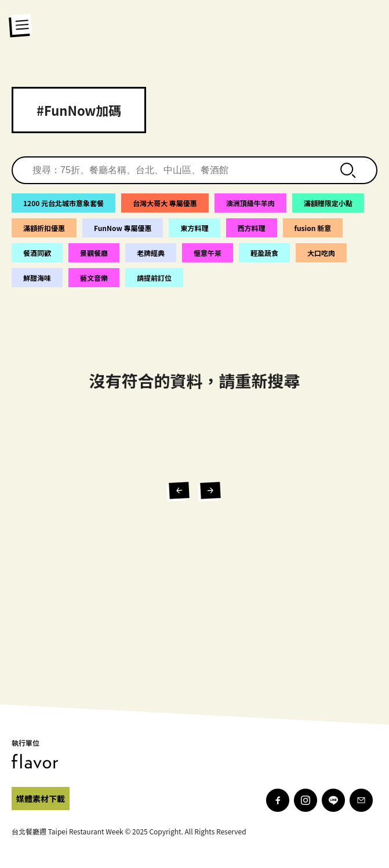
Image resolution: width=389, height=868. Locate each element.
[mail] (361, 800)
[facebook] (41, 799)
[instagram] (306, 800)
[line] (333, 800)
